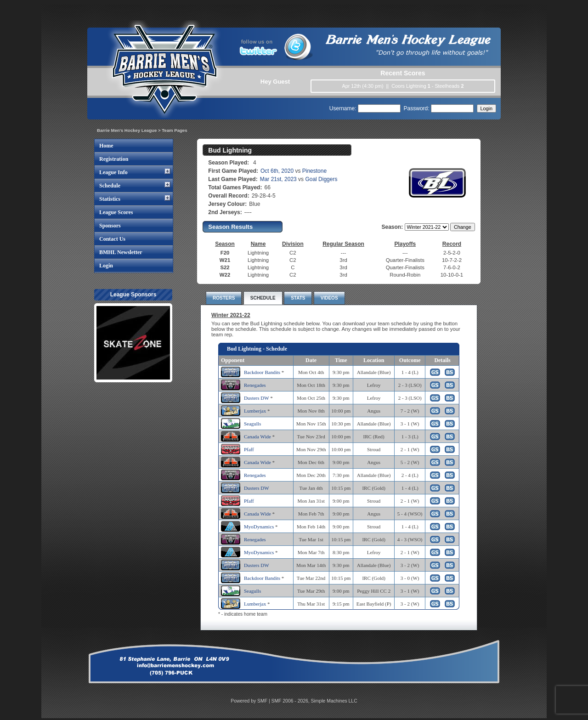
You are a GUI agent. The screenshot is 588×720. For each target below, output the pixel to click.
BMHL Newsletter (121, 252)
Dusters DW (256, 398)
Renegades (255, 385)
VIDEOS (329, 298)
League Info (113, 172)
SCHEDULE (263, 298)
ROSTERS (224, 298)
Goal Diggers (321, 179)
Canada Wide (257, 437)
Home (106, 146)
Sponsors (110, 226)
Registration (114, 159)
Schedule (110, 186)
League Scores (116, 212)
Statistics (110, 199)
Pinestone (314, 171)
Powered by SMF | (251, 701)
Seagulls (252, 424)
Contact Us (112, 239)
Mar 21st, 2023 (278, 179)
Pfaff (249, 449)
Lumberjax (255, 411)
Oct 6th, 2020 (277, 171)
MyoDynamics (259, 527)
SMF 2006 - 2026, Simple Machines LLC (314, 701)
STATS (298, 298)
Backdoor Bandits (262, 372)
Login (106, 266)
